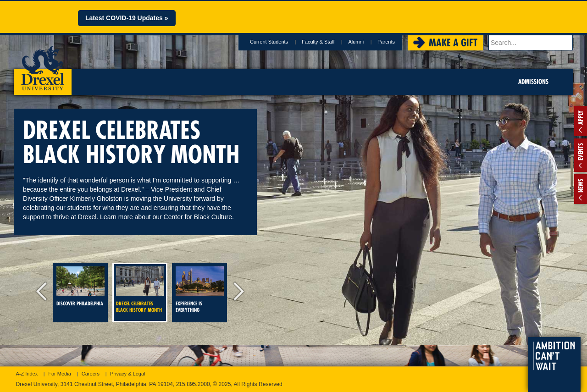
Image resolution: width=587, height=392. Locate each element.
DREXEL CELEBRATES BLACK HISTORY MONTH (140, 290)
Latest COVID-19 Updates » (127, 18)
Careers (91, 374)
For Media (60, 374)
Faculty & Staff (319, 42)
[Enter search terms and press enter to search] (532, 43)
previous (44, 293)
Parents (388, 42)
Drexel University (43, 65)
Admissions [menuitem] (533, 82)
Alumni (357, 42)
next (236, 293)
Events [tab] (581, 152)
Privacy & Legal (127, 374)
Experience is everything (200, 290)
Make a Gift (454, 43)
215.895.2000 (193, 384)
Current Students (270, 42)
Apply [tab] (581, 118)
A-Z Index (27, 374)
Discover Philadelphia (80, 287)
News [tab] (581, 186)
